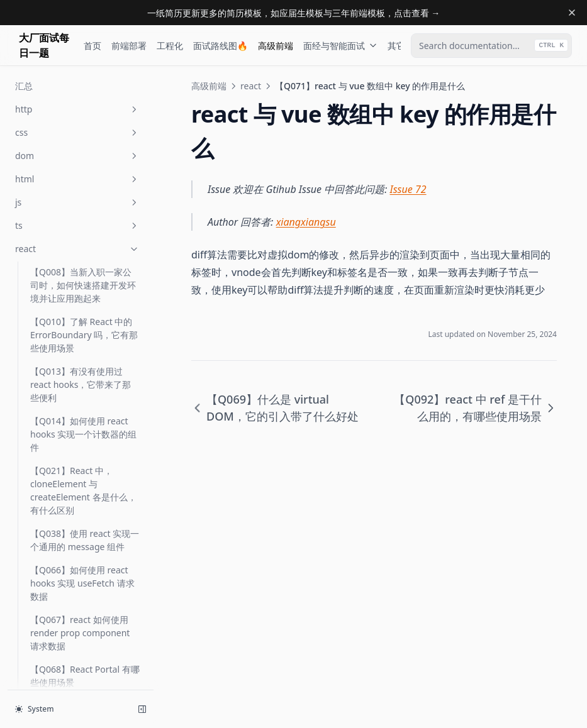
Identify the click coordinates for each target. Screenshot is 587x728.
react (251, 86)
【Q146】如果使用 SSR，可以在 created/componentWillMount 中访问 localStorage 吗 (83, 445)
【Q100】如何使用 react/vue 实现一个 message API (69, 332)
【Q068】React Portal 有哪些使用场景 (85, 167)
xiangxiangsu (306, 222)
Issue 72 (408, 189)
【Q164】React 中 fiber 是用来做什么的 (83, 637)
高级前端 (276, 46)
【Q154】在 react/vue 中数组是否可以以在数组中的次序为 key (83, 594)
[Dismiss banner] (572, 13)
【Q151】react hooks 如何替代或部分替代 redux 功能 (84, 501)
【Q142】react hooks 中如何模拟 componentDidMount (84, 382)
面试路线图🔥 (221, 46)
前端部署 (129, 46)
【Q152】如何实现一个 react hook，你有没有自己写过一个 (83, 544)
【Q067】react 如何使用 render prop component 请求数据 (80, 124)
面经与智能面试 (340, 46)
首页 (92, 46)
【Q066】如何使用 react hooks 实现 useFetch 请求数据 (82, 74)
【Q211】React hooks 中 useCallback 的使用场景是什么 (82, 680)
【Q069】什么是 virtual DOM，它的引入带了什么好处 (85, 210)
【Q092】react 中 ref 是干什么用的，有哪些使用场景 (83, 289)
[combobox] (491, 46)
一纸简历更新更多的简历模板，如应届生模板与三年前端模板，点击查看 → (294, 13)
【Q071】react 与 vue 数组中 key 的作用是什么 (81, 253)
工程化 (170, 46)
